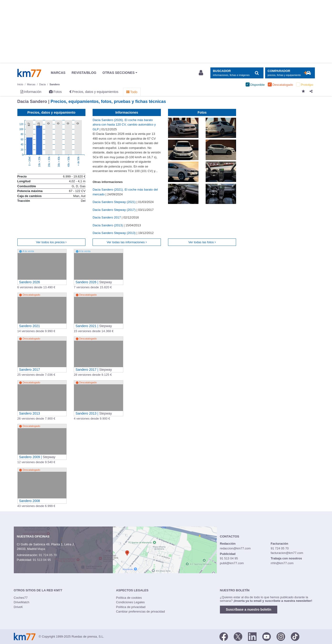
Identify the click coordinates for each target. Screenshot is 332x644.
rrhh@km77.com (282, 563)
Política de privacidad (131, 607)
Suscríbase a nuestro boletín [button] (249, 609)
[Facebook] (224, 636)
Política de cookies (129, 598)
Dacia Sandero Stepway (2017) (114, 210)
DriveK (18, 607)
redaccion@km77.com (235, 548)
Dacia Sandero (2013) (108, 225)
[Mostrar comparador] (290, 73)
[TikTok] (295, 636)
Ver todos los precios (51, 242)
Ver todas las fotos (202, 242)
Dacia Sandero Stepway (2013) (114, 233)
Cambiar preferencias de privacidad (140, 611)
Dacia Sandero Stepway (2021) (114, 202)
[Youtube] (267, 636)
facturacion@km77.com (287, 553)
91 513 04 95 (42, 560)
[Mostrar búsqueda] (237, 73)
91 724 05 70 (48, 555)
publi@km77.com (232, 563)
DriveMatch (22, 602)
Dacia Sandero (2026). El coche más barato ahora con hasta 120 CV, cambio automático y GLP (124, 125)
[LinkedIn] (252, 636)
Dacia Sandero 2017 (107, 217)
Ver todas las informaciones (127, 242)
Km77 (29, 73)
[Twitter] (238, 636)
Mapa (41, 549)
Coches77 (21, 598)
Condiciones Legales (130, 602)
